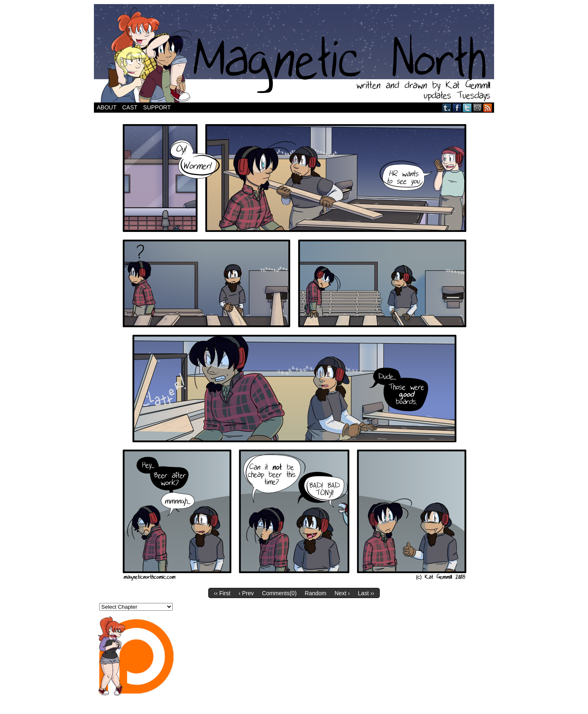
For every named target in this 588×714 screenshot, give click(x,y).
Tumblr (447, 108)
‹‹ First (222, 593)
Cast (130, 107)
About (107, 107)
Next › (342, 593)
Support (157, 107)
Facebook (457, 108)
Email (478, 108)
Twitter (467, 108)
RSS (488, 108)
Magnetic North (294, 53)
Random (315, 593)
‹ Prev (246, 593)
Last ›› (366, 593)
